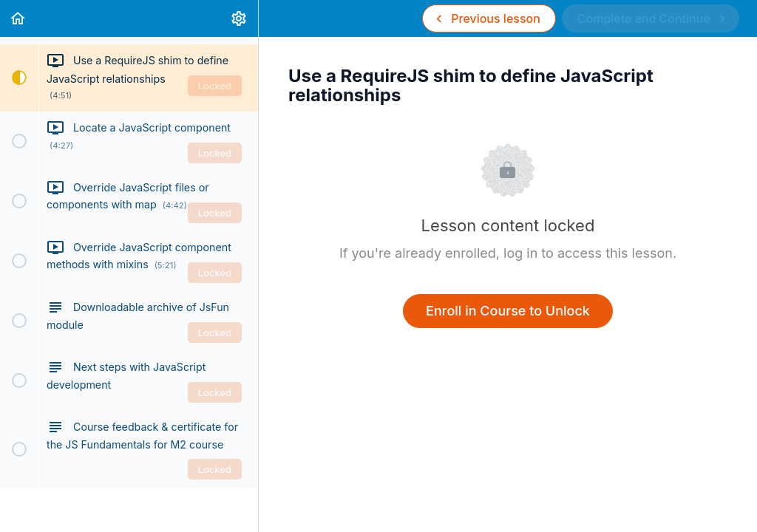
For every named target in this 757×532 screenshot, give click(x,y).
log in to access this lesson (588, 253)
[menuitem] (240, 18)
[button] (18, 18)
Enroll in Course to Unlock (508, 311)
